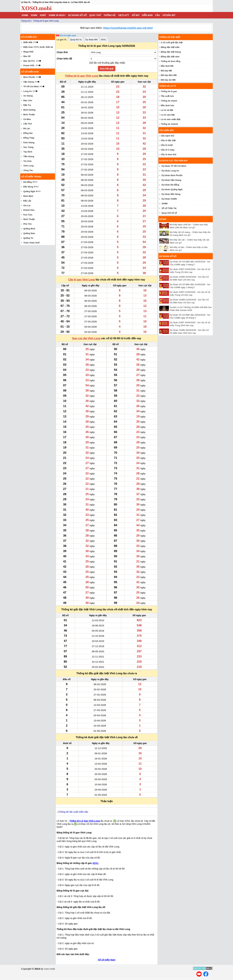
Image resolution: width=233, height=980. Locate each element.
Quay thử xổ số (169, 213)
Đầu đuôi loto (168, 105)
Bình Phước (29, 77)
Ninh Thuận (29, 219)
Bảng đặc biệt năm (170, 57)
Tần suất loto (167, 96)
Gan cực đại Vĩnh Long (86, 338)
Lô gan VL (62, 40)
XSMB (25, 15)
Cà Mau (27, 119)
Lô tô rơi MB (167, 110)
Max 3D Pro (29, 61)
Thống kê (110, 15)
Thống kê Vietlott (169, 124)
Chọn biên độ (64, 59)
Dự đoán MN (92, 40)
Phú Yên (28, 224)
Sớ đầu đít (169, 15)
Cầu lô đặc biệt (168, 140)
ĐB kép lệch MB (169, 75)
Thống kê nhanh (169, 101)
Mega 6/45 (28, 52)
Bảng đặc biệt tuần (170, 47)
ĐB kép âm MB (168, 80)
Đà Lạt (27, 128)
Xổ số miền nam (68, 36)
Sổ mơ (136, 15)
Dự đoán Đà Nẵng (170, 185)
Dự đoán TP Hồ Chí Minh (174, 166)
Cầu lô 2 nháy (168, 150)
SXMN (165, 204)
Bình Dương (29, 110)
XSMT (43, 15)
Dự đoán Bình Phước (172, 175)
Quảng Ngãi (29, 191)
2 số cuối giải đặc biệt (172, 42)
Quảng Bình (29, 229)
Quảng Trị (28, 238)
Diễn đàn (147, 15)
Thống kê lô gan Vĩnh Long (82, 76)
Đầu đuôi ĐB (167, 66)
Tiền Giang (29, 156)
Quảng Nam (29, 233)
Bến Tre (27, 105)
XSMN (34, 15)
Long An (28, 91)
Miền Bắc (28, 42)
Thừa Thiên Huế (31, 243)
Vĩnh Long (28, 166)
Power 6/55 (29, 65)
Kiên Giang (29, 143)
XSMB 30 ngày (57, 15)
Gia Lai (27, 205)
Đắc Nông (28, 187)
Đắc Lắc (27, 201)
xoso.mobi (49, 969)
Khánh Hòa (29, 210)
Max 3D (27, 56)
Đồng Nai (28, 133)
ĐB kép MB (166, 71)
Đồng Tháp (29, 138)
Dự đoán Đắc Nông (171, 194)
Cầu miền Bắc (167, 130)
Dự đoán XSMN (169, 199)
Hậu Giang (29, 82)
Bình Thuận (29, 115)
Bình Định (28, 196)
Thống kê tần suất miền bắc (73, 812)
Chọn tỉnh (62, 52)
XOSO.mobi (36, 8)
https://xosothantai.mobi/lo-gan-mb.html (128, 28)
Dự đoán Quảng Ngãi (172, 189)
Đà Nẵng (28, 182)
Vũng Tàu (28, 170)
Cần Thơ (28, 124)
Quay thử (95, 15)
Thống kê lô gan (169, 91)
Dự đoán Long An (170, 171)
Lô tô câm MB (168, 115)
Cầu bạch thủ (167, 136)
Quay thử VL (76, 40)
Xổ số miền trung (31, 177)
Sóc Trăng (28, 147)
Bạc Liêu (28, 100)
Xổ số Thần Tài (169, 208)
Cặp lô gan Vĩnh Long (82, 280)
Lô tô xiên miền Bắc (171, 119)
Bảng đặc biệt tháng (171, 52)
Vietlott (124, 15)
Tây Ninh (28, 152)
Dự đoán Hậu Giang (171, 180)
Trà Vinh (27, 161)
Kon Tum (28, 215)
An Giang (28, 96)
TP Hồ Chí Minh (31, 87)
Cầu (158, 15)
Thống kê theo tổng (171, 61)
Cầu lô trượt (167, 145)
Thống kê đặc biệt (170, 37)
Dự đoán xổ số (77, 15)
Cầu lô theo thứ (169, 154)
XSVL (103, 40)
